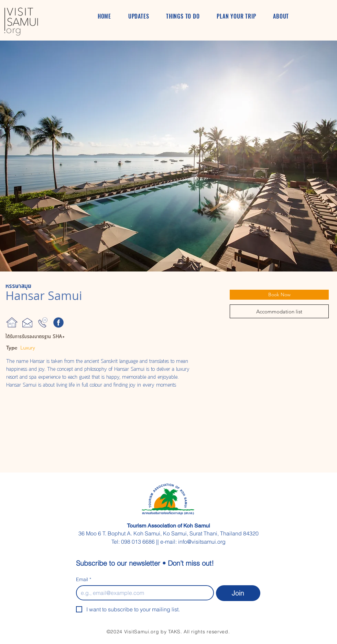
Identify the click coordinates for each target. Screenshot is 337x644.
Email (84, 580)
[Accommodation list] (279, 311)
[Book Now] (279, 295)
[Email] (143, 593)
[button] (168, 156)
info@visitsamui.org (202, 542)
